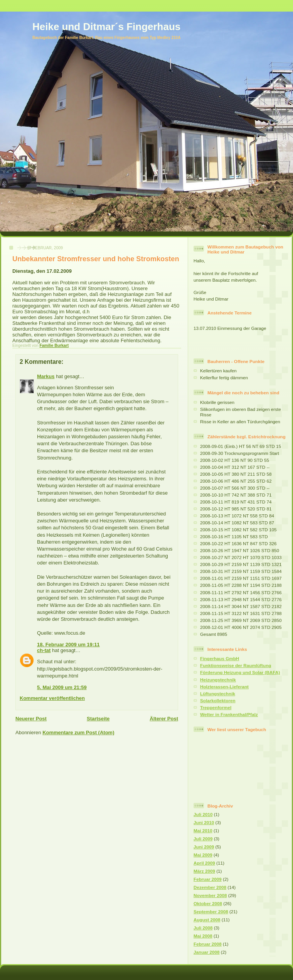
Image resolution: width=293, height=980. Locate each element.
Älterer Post (164, 719)
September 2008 (211, 912)
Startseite (98, 719)
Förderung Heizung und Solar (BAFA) (240, 672)
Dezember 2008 (210, 887)
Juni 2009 (204, 847)
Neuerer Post (31, 719)
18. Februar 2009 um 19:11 (68, 645)
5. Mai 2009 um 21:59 (62, 687)
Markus (46, 376)
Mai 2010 (203, 830)
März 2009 (204, 871)
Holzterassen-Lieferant (224, 687)
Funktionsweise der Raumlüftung (236, 665)
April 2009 (204, 863)
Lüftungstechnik (218, 694)
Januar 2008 (207, 952)
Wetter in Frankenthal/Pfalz (229, 714)
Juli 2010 (203, 814)
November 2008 (210, 895)
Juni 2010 (204, 822)
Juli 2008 (203, 928)
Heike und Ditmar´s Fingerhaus (106, 27)
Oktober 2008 (208, 903)
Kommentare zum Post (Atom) (78, 732)
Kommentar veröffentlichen (52, 698)
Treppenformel (216, 707)
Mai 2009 (203, 855)
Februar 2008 (208, 944)
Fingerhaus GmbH (220, 658)
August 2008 (207, 920)
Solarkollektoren (218, 700)
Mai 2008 (203, 936)
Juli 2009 (203, 839)
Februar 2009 (208, 879)
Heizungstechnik (218, 680)
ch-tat (44, 650)
